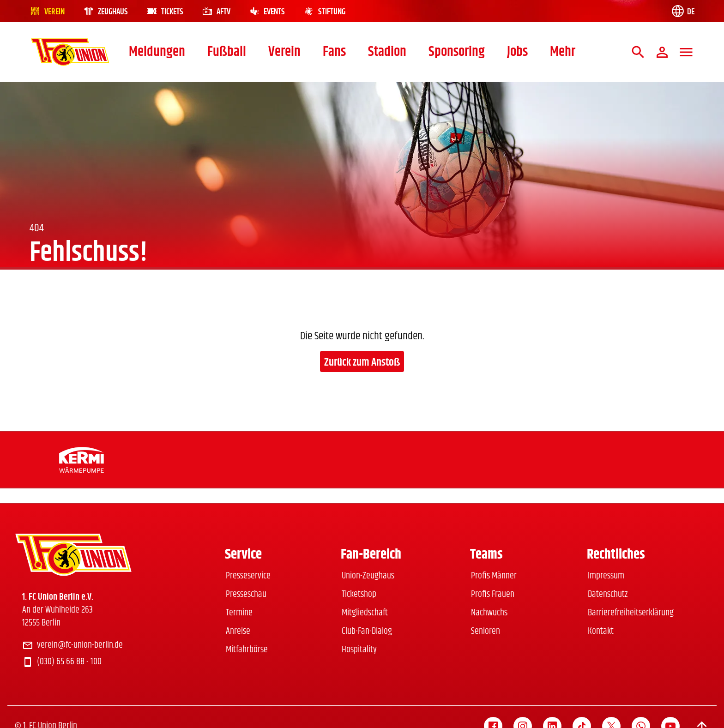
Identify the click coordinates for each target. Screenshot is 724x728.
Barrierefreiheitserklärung (631, 613)
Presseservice (248, 576)
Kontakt (601, 631)
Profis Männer (494, 576)
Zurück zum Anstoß (362, 362)
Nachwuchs (489, 613)
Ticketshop (359, 594)
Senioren (486, 631)
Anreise (238, 631)
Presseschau (246, 594)
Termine (239, 613)
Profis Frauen (493, 594)
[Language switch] (682, 11)
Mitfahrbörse (247, 650)
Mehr (563, 52)
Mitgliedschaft (365, 613)
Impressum (606, 576)
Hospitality (359, 650)
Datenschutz (608, 594)
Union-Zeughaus (368, 576)
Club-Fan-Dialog (367, 631)
